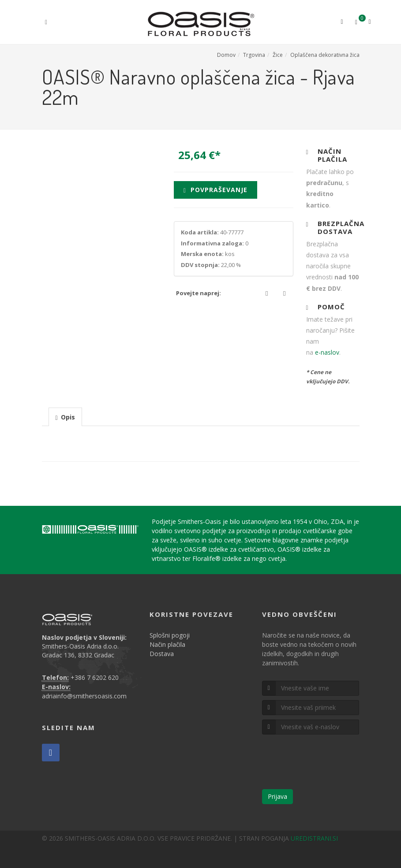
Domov (226, 55)
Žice (278, 55)
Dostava (162, 654)
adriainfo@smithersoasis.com (84, 696)
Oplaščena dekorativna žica (325, 55)
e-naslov (327, 352)
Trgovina (254, 55)
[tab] (65, 417)
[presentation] (65, 417)
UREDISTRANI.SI (314, 838)
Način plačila (167, 644)
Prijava (277, 796)
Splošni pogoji (170, 635)
